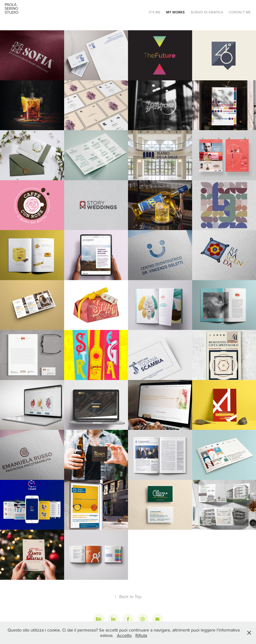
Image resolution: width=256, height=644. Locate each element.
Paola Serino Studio (12, 8)
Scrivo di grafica (207, 12)
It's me (155, 12)
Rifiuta (141, 635)
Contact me (240, 12)
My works (175, 12)
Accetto (124, 635)
